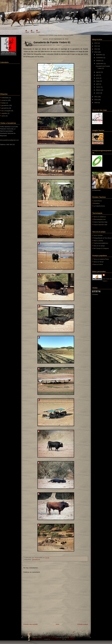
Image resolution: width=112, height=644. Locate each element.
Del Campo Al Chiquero (101, 248)
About (33, 32)
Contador (95, 294)
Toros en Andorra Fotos (101, 259)
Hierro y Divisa (98, 241)
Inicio (57, 624)
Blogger (72, 638)
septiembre (100, 64)
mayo (98, 81)
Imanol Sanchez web (100, 225)
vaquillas (4, 113)
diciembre (99, 55)
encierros (4, 100)
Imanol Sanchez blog (100, 222)
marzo (98, 87)
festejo (4, 103)
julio (97, 75)
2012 (96, 52)
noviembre (100, 58)
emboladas (5, 98)
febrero (98, 90)
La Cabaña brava (99, 206)
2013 (96, 49)
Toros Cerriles (98, 235)
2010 (96, 100)
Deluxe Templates (56, 639)
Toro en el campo (99, 246)
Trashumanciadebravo (101, 243)
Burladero (97, 203)
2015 (96, 43)
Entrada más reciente (31, 624)
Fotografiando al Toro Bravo (103, 238)
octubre (99, 61)
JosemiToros (98, 201)
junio (98, 78)
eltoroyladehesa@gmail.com (9, 140)
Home (27, 32)
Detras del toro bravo (36, 6)
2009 (96, 103)
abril (98, 84)
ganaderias (5, 105)
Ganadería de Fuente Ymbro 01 (52, 42)
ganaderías (5, 108)
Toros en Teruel (98, 262)
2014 (96, 46)
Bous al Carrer (98, 264)
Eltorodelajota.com (100, 219)
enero (98, 93)
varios (3, 116)
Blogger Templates (38, 639)
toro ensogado (6, 111)
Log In (38, 32)
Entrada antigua (83, 624)
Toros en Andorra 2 (100, 217)
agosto (98, 72)
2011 (96, 97)
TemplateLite (70, 639)
